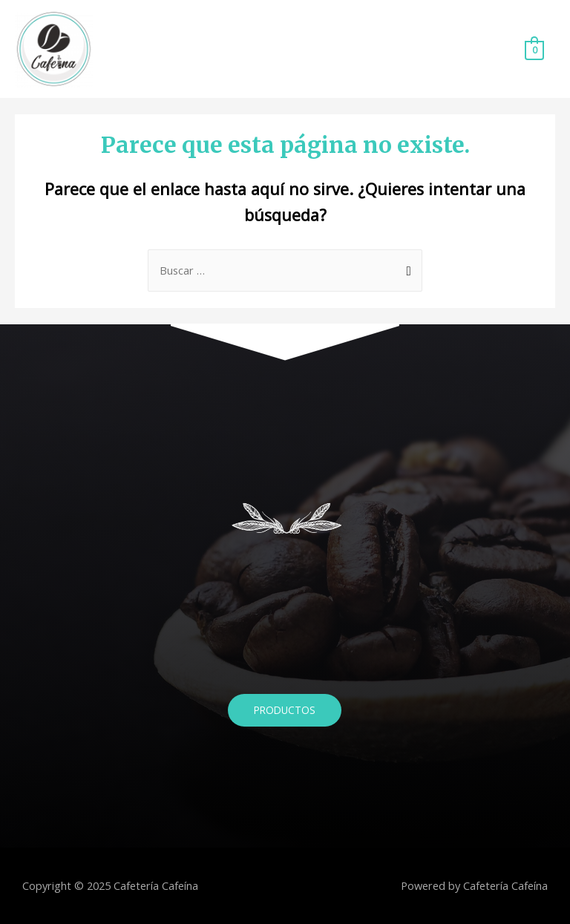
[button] (285, 710)
